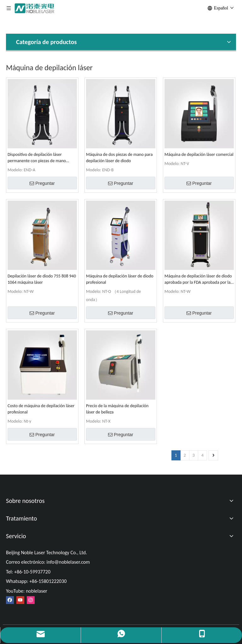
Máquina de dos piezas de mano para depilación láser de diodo (119, 158)
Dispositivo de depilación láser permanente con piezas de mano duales (37, 158)
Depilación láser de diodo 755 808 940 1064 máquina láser (42, 279)
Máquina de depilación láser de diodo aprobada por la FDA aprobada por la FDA (198, 279)
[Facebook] (10, 600)
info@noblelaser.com (68, 562)
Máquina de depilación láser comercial (199, 154)
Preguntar (42, 183)
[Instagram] (31, 600)
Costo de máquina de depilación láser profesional (41, 409)
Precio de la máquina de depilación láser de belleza (117, 409)
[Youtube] (20, 600)
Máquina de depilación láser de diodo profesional (120, 279)
